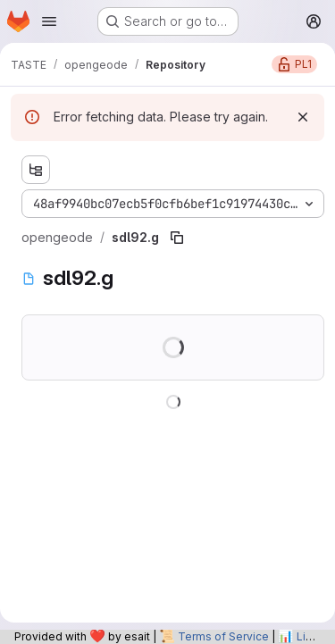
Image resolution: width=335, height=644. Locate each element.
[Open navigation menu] (49, 21)
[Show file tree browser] (36, 170)
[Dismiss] (303, 117)
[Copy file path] (177, 238)
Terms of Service (223, 636)
